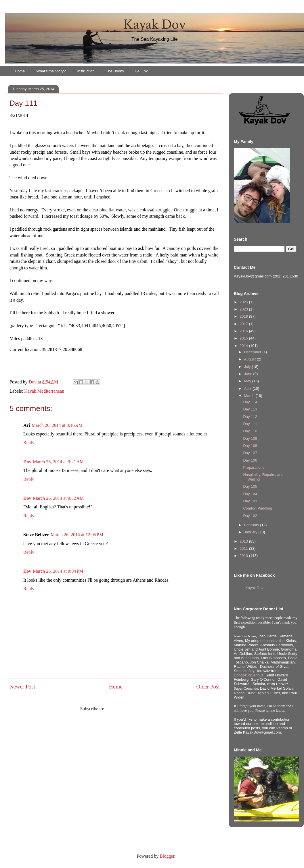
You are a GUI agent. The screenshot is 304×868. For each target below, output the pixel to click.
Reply (29, 442)
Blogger (167, 856)
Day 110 (250, 431)
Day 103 (250, 501)
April (248, 388)
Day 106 (250, 460)
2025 (244, 302)
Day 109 (250, 438)
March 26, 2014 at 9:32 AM (59, 498)
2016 (244, 331)
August (251, 359)
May (248, 381)
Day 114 (250, 402)
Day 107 (250, 453)
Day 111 (250, 424)
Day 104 (250, 494)
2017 (244, 324)
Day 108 (250, 446)
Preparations (254, 467)
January (251, 532)
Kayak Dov (155, 25)
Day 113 (250, 409)
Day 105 (250, 486)
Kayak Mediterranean (44, 391)
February (252, 525)
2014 (244, 346)
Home (20, 71)
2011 (244, 548)
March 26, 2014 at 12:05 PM (77, 535)
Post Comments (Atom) (127, 709)
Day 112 (250, 417)
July (248, 367)
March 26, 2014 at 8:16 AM (57, 425)
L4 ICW (142, 71)
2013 (244, 541)
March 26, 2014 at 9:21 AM (59, 462)
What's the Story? (51, 71)
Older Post (208, 687)
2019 (244, 316)
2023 (244, 309)
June (249, 374)
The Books (115, 71)
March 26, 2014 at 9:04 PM (58, 571)
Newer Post (22, 687)
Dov (27, 462)
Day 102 (250, 516)
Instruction (86, 71)
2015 (244, 338)
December (253, 352)
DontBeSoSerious (249, 675)
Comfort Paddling (257, 508)
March (250, 396)
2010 (244, 556)
